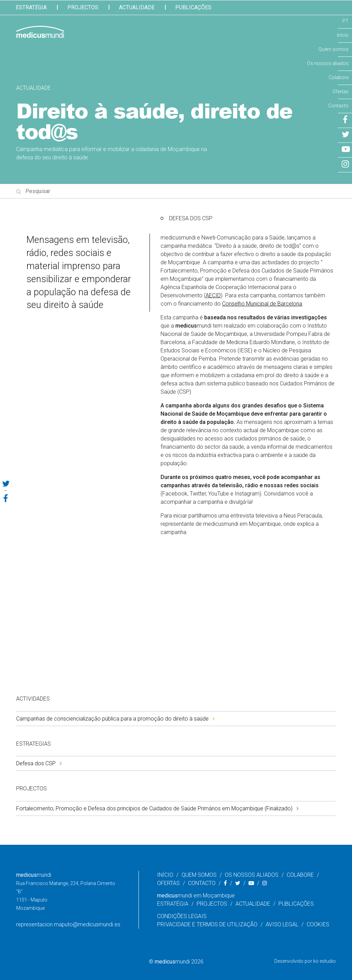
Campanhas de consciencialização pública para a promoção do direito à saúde (112, 719)
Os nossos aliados (328, 63)
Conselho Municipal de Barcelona (262, 304)
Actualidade (137, 7)
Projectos (83, 7)
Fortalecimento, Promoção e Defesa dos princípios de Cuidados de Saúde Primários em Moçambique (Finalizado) (154, 808)
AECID (213, 295)
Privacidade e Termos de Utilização (207, 924)
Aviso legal (282, 924)
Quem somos (333, 49)
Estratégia (31, 7)
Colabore (339, 77)
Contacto (338, 106)
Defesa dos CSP (36, 763)
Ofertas (340, 92)
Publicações (193, 7)
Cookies (318, 924)
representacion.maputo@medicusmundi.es (68, 924)
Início (343, 35)
